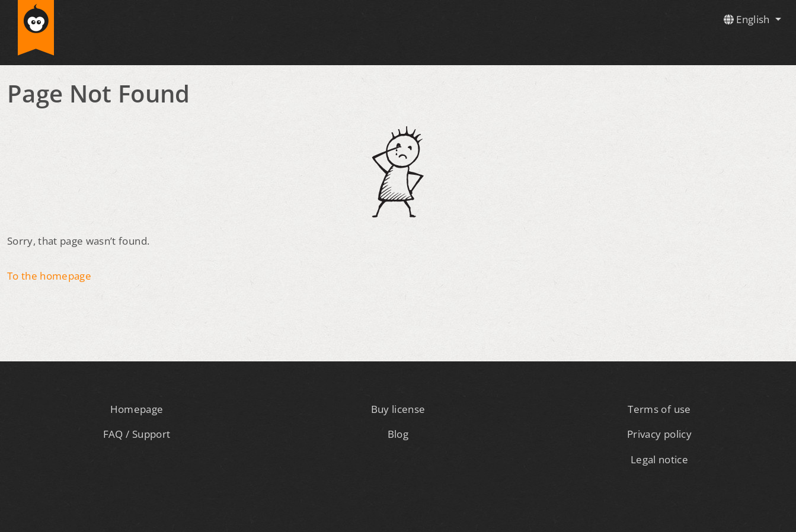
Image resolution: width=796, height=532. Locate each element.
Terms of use (659, 409)
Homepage (137, 409)
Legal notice (659, 459)
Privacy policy (659, 434)
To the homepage (49, 276)
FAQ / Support (137, 434)
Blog (398, 434)
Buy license (398, 409)
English (748, 19)
